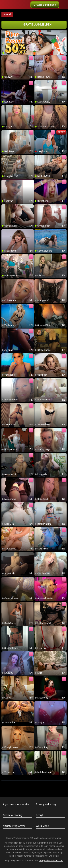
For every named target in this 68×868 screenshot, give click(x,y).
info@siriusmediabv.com (51, 861)
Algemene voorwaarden (16, 804)
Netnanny (41, 856)
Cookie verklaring (13, 815)
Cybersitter (54, 856)
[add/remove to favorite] (4, 58)
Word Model (43, 826)
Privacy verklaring (46, 804)
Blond (7, 14)
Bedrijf (40, 815)
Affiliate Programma (14, 826)
